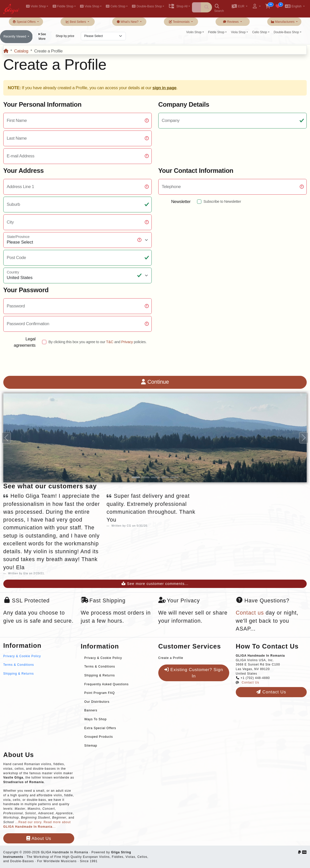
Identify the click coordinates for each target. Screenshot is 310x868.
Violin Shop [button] (36, 6)
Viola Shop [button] (90, 6)
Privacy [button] (127, 342)
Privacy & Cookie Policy (22, 656)
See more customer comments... (155, 584)
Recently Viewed (15, 36)
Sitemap (91, 746)
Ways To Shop (95, 719)
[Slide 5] (174, 477)
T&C (110, 342)
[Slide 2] (145, 477)
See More (42, 36)
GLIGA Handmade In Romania (64, 852)
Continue (155, 382)
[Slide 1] (136, 477)
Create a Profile (171, 658)
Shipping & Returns (19, 674)
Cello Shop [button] (116, 6)
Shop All (178, 6)
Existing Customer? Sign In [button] (194, 673)
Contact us (250, 613)
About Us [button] (39, 838)
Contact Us (250, 682)
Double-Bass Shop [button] (147, 6)
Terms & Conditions (19, 665)
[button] (239, 7)
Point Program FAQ (100, 693)
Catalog (21, 51)
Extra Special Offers (100, 728)
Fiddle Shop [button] (63, 6)
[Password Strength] (78, 306)
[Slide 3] (155, 477)
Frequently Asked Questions (106, 684)
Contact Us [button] (271, 692)
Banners (91, 710)
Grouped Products (99, 737)
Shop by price (65, 36)
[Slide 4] (165, 477)
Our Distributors (97, 702)
